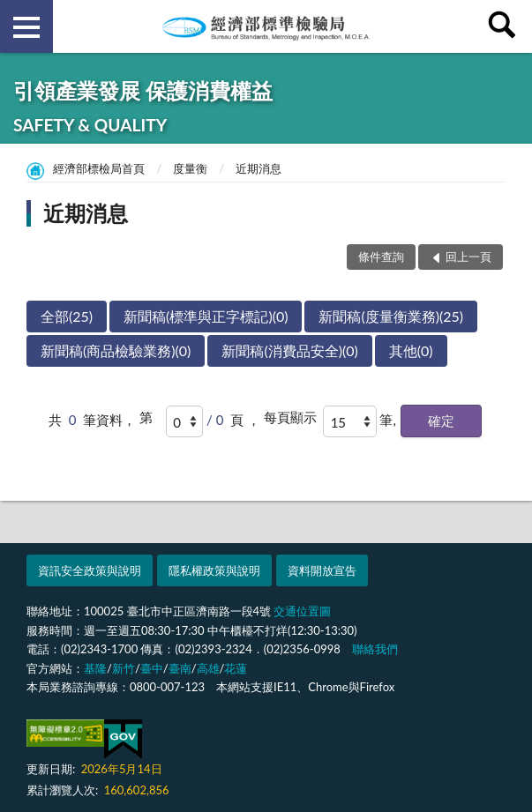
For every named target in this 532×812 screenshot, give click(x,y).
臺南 (180, 668)
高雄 (208, 668)
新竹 (124, 668)
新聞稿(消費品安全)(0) (289, 350)
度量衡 (190, 168)
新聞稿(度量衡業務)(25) (391, 316)
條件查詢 (381, 257)
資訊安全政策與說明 (90, 570)
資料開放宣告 (322, 570)
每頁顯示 (290, 417)
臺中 (152, 668)
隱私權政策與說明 (214, 570)
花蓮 (236, 668)
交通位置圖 (302, 611)
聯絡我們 (375, 649)
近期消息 (259, 168)
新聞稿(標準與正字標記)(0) (206, 316)
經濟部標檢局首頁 (99, 168)
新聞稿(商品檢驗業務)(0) (116, 350)
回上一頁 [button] (468, 257)
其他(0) (411, 350)
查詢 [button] (506, 26)
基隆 (95, 668)
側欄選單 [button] (26, 27)
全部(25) (67, 316)
